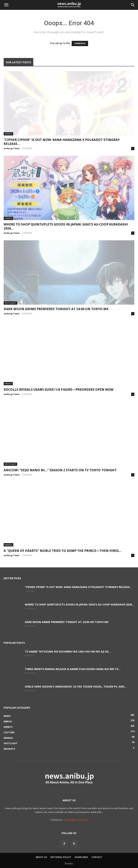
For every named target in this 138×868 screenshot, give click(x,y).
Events (8, 134)
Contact (97, 857)
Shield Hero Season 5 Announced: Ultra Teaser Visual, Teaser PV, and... (76, 687)
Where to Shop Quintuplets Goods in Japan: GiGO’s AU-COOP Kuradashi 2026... (66, 226)
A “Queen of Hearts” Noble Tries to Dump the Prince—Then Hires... (63, 551)
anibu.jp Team (12, 148)
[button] (6, 5)
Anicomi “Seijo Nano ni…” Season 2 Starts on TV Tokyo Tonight (60, 470)
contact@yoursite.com (75, 820)
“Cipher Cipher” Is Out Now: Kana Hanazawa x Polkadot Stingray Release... (62, 142)
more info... (97, 812)
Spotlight (10, 303)
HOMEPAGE (80, 43)
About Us (41, 857)
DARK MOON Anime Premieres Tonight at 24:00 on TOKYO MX (56, 309)
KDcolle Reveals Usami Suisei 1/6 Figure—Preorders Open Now (58, 390)
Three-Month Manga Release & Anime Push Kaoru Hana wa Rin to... (73, 669)
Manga (8, 545)
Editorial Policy (61, 857)
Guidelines (81, 857)
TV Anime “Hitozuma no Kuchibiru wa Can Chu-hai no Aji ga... (68, 652)
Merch (8, 383)
